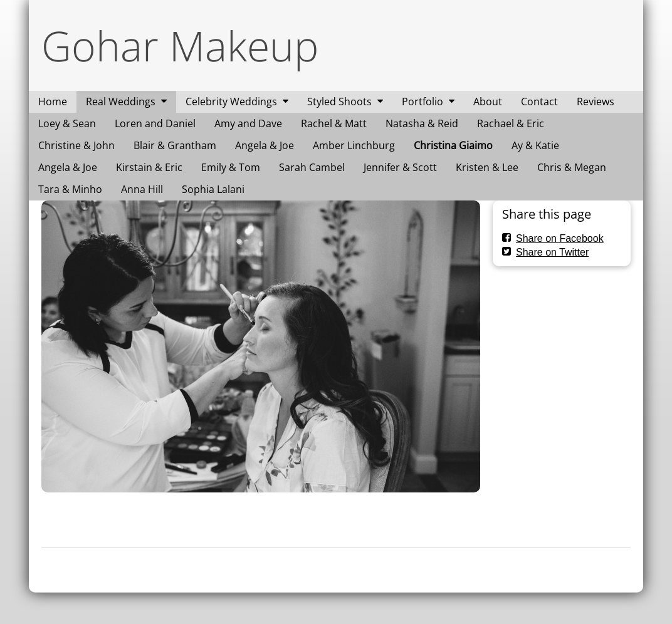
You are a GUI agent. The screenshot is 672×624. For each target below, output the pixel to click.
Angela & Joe (265, 145)
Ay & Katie (535, 145)
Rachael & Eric (511, 123)
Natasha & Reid (422, 123)
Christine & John (76, 145)
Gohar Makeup (180, 45)
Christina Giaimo (453, 145)
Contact (539, 101)
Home (53, 101)
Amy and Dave (248, 123)
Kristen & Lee (487, 167)
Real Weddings (121, 101)
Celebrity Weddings (231, 101)
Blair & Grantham (175, 145)
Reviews (596, 101)
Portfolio (423, 101)
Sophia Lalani (213, 189)
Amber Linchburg (354, 145)
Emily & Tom (231, 167)
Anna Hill (142, 189)
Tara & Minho (70, 189)
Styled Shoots (339, 101)
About (488, 101)
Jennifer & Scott (400, 167)
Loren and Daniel (155, 123)
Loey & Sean (67, 123)
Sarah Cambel (312, 167)
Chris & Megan (572, 167)
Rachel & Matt (334, 123)
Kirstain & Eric (149, 167)
